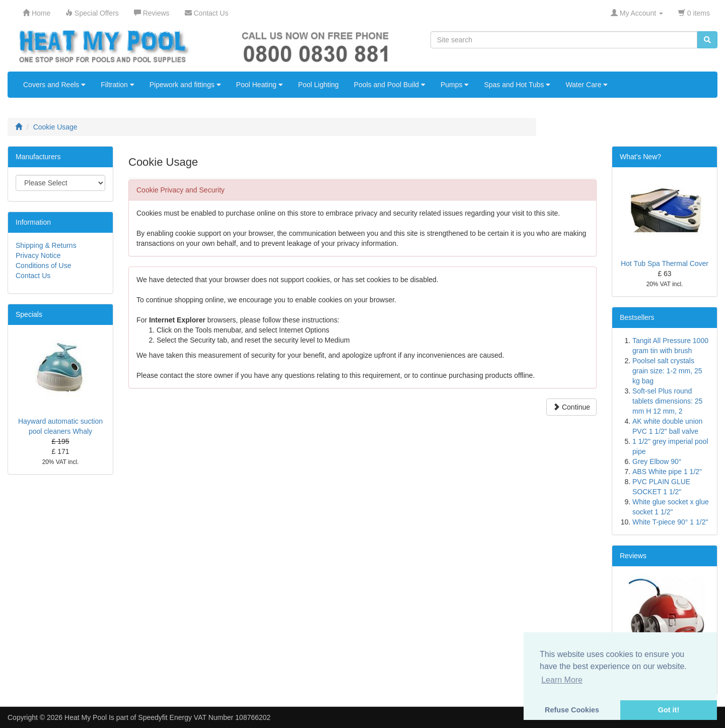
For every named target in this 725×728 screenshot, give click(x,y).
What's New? (640, 157)
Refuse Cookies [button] (572, 710)
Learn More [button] (562, 680)
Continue (571, 407)
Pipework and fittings (185, 85)
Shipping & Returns (46, 245)
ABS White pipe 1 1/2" (667, 472)
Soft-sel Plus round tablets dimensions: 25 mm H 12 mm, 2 (667, 401)
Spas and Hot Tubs (517, 85)
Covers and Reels (54, 85)
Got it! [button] (669, 710)
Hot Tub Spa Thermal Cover (665, 263)
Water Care (587, 85)
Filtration (118, 85)
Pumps (455, 85)
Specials (29, 314)
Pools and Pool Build (390, 85)
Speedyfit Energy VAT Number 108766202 (204, 717)
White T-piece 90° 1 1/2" (670, 522)
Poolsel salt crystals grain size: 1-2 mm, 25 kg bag (667, 371)
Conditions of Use (44, 266)
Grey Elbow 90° (657, 461)
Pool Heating (260, 85)
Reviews (633, 556)
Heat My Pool (86, 717)
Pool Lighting (318, 85)
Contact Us (33, 276)
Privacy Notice (38, 255)
